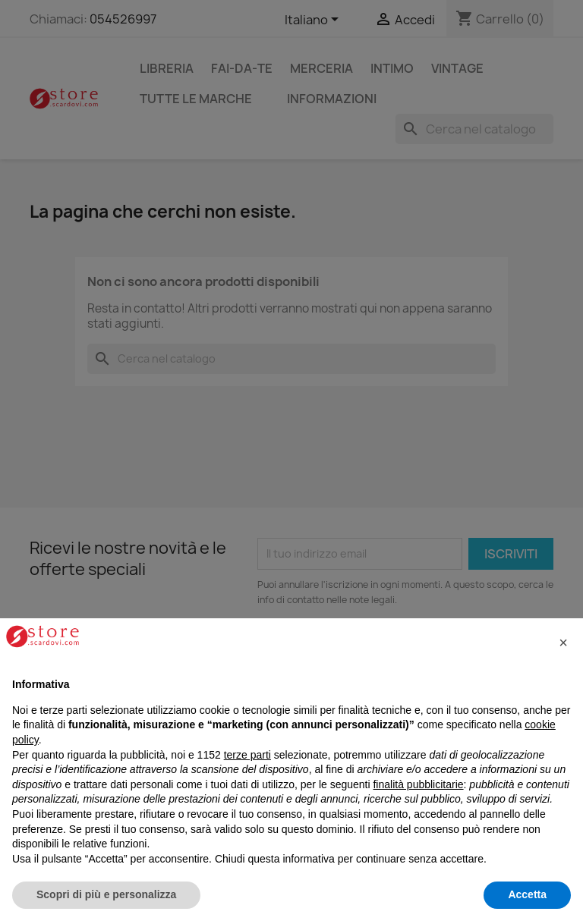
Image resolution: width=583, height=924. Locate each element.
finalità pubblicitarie (418, 784)
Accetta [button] (527, 894)
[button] (563, 643)
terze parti (247, 755)
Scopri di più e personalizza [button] (106, 894)
